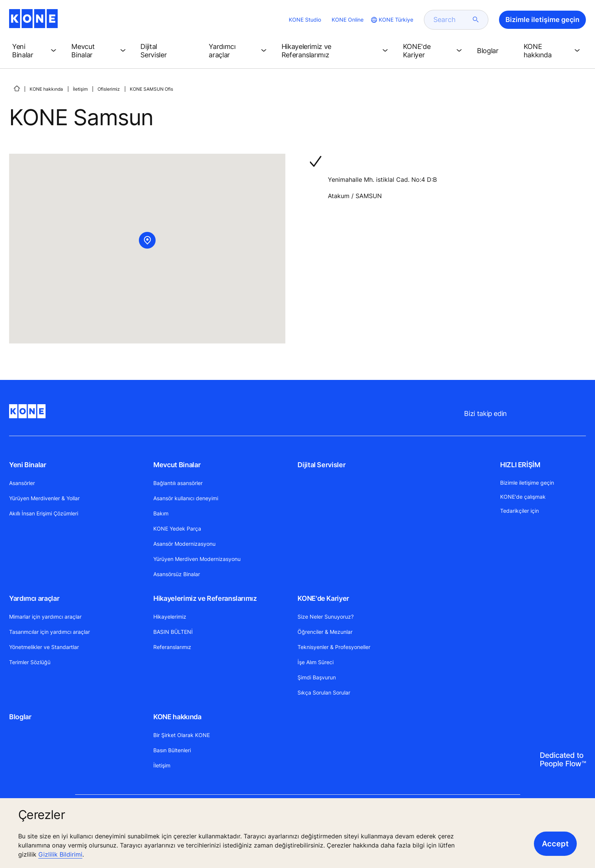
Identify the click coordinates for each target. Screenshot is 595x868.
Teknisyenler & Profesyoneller (334, 647)
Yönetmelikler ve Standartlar (44, 647)
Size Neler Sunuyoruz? (326, 617)
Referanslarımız (172, 647)
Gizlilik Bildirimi (60, 854)
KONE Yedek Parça (177, 529)
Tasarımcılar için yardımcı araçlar (50, 632)
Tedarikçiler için (519, 511)
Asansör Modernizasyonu (184, 544)
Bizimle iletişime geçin (527, 483)
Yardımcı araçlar (34, 598)
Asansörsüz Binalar (177, 574)
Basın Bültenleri (172, 750)
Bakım (161, 513)
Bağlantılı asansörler (178, 483)
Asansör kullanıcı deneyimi (186, 498)
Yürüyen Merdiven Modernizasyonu (197, 559)
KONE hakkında (46, 89)
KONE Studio (305, 20)
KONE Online (348, 20)
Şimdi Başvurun (317, 677)
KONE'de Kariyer (323, 598)
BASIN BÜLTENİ (173, 632)
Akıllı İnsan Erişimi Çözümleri (44, 513)
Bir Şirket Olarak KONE (182, 735)
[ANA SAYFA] (17, 88)
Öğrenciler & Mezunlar (325, 632)
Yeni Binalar (28, 465)
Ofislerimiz (109, 89)
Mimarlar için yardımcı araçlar (45, 617)
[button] (36, 51)
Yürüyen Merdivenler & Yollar (44, 498)
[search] (452, 20)
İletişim (80, 89)
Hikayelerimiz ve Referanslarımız (205, 598)
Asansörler (22, 483)
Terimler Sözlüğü (30, 662)
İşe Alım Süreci (316, 662)
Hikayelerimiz (170, 617)
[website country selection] (391, 20)
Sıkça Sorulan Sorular (324, 692)
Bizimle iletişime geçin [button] (542, 20)
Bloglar (20, 717)
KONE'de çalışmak (523, 497)
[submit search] (476, 20)
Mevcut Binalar (177, 465)
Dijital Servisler (321, 465)
